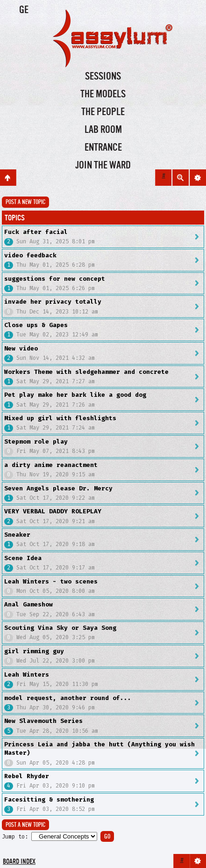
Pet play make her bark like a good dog (75, 395)
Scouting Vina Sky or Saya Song (60, 628)
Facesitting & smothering (49, 799)
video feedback (30, 255)
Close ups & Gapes (36, 325)
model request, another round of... (68, 698)
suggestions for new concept (55, 279)
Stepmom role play (36, 441)
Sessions (103, 77)
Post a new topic (25, 202)
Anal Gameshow (28, 604)
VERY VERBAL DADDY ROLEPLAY (53, 511)
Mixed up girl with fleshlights (60, 418)
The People (103, 112)
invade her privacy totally (53, 302)
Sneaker (17, 535)
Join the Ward (103, 166)
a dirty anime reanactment (51, 465)
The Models (103, 95)
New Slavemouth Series (43, 721)
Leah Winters (27, 675)
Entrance (103, 148)
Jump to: (15, 837)
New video (21, 348)
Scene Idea (23, 558)
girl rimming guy (34, 651)
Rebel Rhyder (27, 776)
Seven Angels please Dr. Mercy (58, 488)
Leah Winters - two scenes (51, 581)
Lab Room (103, 130)
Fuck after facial (36, 232)
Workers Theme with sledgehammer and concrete (86, 372)
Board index (19, 862)
